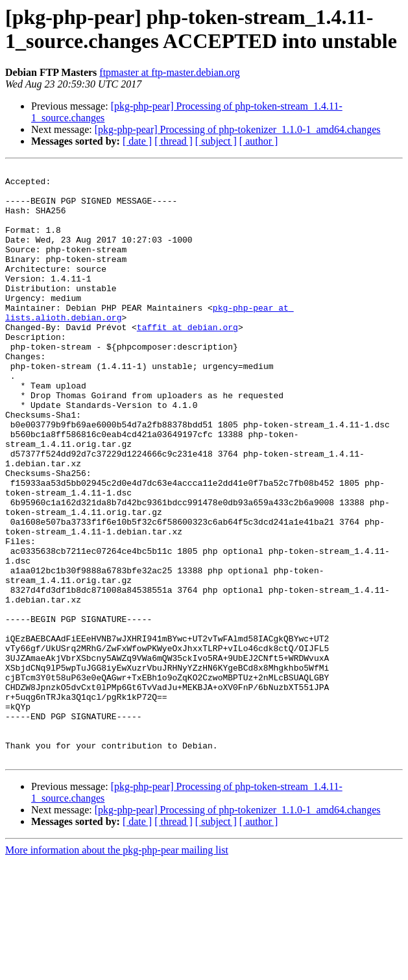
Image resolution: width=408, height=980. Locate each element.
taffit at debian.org (187, 360)
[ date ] (137, 141)
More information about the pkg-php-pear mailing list (117, 969)
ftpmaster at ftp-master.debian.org (170, 72)
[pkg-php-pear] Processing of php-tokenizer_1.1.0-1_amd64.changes (238, 129)
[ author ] (259, 141)
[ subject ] (216, 141)
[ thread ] (174, 141)
